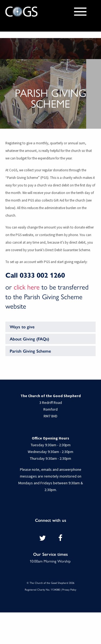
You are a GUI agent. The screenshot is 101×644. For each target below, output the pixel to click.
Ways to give (22, 327)
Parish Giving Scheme (30, 351)
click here (27, 287)
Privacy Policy (69, 590)
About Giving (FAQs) (29, 339)
